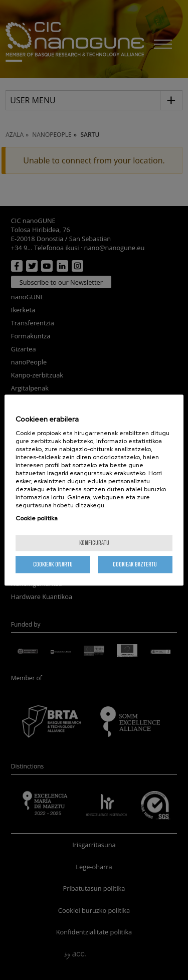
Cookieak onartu (53, 564)
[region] (94, 490)
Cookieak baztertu (135, 564)
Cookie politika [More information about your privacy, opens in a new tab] (37, 518)
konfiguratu (94, 543)
